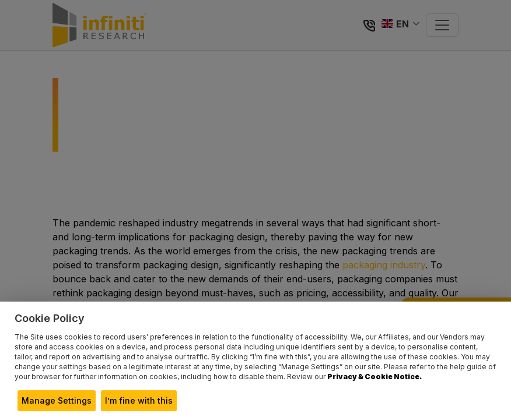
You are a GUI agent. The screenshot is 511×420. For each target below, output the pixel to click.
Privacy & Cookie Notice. (374, 377)
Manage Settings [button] (57, 400)
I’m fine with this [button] (139, 400)
